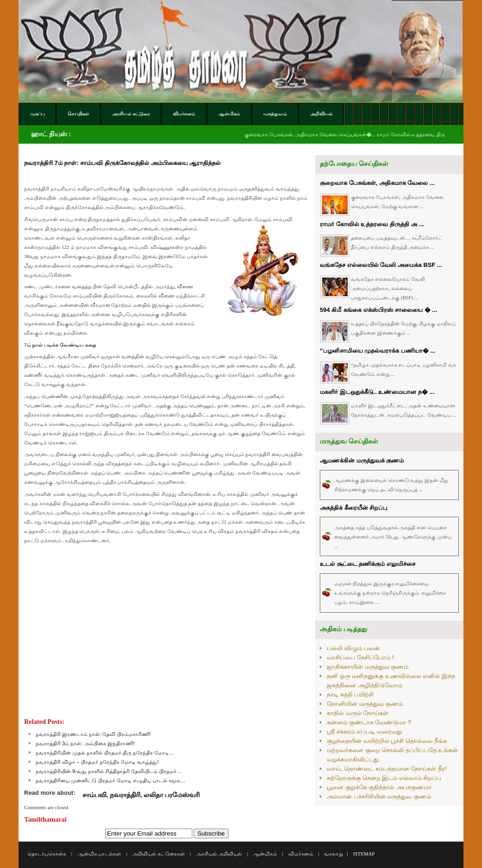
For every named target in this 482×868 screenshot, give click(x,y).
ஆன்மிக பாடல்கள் (99, 854)
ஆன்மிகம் (265, 854)
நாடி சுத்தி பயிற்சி (350, 694)
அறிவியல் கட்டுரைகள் (159, 854)
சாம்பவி (95, 795)
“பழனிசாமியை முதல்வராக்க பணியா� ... (377, 351)
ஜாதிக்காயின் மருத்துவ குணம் (368, 667)
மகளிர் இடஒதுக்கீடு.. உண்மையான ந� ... (377, 392)
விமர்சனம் (301, 854)
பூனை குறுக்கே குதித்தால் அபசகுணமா (379, 787)
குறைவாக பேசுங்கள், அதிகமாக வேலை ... (377, 183)
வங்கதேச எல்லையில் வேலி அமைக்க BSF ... (381, 265)
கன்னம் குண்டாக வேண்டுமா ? (369, 722)
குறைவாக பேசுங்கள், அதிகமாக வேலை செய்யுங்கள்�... (318, 134)
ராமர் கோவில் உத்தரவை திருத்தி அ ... (372, 224)
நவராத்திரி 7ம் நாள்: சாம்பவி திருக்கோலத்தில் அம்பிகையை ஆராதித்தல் (122, 163)
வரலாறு (333, 854)
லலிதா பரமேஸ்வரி (172, 795)
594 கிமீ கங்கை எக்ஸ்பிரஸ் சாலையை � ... (378, 310)
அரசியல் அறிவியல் (219, 854)
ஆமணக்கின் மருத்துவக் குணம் (362, 460)
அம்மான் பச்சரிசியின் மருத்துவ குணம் (379, 796)
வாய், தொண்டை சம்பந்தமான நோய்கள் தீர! (387, 769)
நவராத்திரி (125, 795)
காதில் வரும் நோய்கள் (358, 713)
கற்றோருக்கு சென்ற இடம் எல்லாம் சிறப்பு (384, 778)
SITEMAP (364, 854)
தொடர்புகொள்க (47, 854)
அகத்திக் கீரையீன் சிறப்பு (354, 508)
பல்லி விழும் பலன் (353, 648)
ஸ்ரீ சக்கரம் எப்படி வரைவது (364, 732)
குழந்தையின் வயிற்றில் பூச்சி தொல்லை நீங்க (387, 741)
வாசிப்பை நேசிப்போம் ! (360, 657)
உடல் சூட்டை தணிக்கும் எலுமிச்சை (368, 564)
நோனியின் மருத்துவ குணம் (365, 704)
